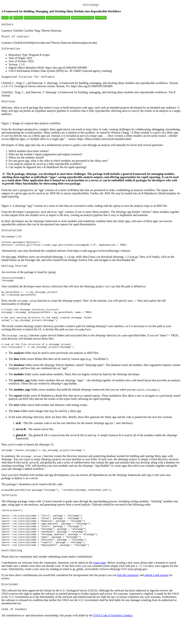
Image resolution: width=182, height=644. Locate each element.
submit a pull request (156, 598)
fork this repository (128, 598)
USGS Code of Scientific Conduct (113, 639)
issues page (99, 585)
